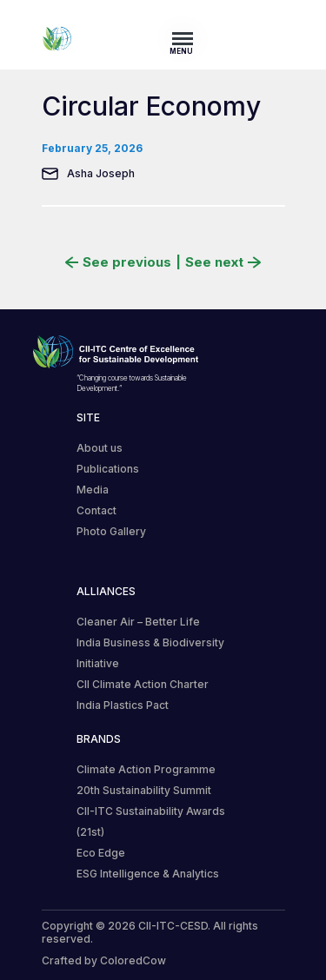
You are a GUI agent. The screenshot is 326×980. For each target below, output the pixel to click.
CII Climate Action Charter (143, 684)
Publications (108, 469)
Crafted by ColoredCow (104, 960)
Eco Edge (101, 853)
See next (223, 262)
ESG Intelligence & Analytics (148, 874)
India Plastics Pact (123, 705)
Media (93, 490)
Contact (96, 510)
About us (100, 448)
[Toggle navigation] (188, 38)
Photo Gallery (111, 531)
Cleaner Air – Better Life (138, 622)
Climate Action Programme (146, 769)
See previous (118, 262)
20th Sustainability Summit (144, 790)
